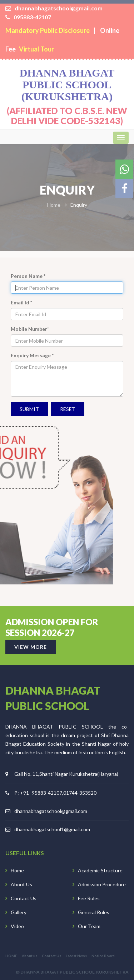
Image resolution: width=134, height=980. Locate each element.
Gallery (19, 912)
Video (17, 926)
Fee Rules (89, 898)
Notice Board (103, 956)
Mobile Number (30, 329)
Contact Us (24, 898)
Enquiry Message (32, 355)
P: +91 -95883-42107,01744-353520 (55, 793)
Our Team (89, 926)
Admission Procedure (102, 884)
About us (29, 956)
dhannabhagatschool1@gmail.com (52, 829)
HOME (11, 956)
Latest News (76, 956)
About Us (21, 884)
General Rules (94, 912)
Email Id (21, 302)
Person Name (28, 276)
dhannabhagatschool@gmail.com (51, 811)
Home (17, 870)
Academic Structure (100, 870)
